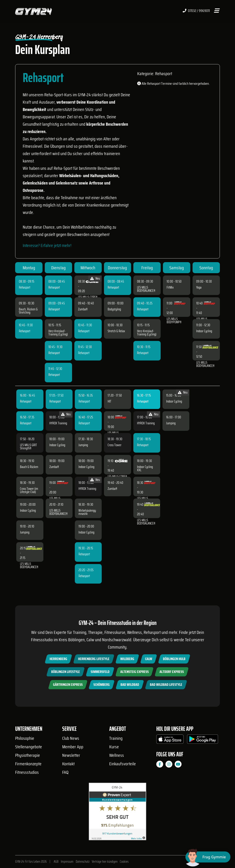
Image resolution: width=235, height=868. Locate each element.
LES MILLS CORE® (88, 297)
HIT (109, 401)
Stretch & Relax (116, 331)
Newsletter (71, 755)
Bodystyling (114, 309)
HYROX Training (58, 423)
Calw (149, 659)
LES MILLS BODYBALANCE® (146, 289)
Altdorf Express (172, 672)
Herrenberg (58, 659)
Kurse (114, 747)
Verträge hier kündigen (105, 862)
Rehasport (25, 287)
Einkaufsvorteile (123, 764)
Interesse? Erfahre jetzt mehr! (47, 245)
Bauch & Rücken (29, 467)
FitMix (170, 287)
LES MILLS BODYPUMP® (174, 321)
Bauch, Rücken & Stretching (28, 311)
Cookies (124, 862)
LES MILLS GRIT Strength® (28, 447)
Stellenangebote (29, 747)
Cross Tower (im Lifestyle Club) (29, 490)
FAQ (65, 772)
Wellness (117, 755)
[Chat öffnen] (208, 857)
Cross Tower (115, 445)
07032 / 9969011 (196, 11)
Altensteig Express (134, 672)
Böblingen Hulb (174, 659)
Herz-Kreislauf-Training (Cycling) (58, 333)
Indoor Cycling (204, 331)
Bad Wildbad (130, 685)
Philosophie (25, 738)
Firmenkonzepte (28, 764)
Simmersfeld (100, 672)
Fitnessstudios (27, 772)
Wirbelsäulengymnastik (87, 512)
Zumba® (83, 309)
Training (116, 738)
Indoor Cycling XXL (145, 468)
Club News (71, 738)
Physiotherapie (28, 755)
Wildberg (127, 659)
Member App (73, 747)
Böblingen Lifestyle (66, 672)
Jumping (25, 532)
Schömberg (102, 685)
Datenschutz (83, 862)
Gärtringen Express (68, 685)
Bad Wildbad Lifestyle (166, 685)
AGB (56, 862)
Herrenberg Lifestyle (94, 659)
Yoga (199, 287)
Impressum (67, 862)
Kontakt (68, 764)
